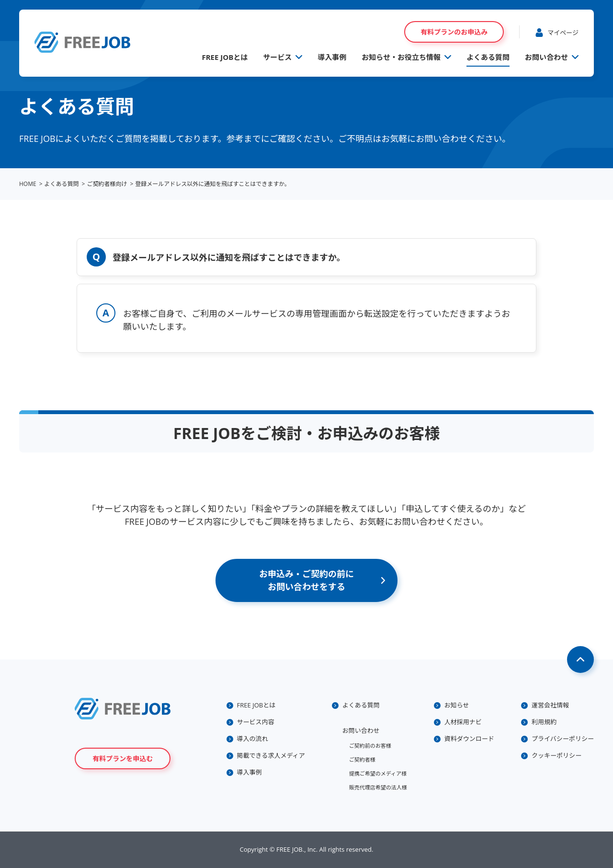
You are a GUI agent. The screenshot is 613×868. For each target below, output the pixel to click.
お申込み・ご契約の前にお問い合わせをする (306, 580)
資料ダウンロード (469, 739)
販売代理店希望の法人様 (378, 787)
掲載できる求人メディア (271, 755)
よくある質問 (488, 57)
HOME (28, 184)
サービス (277, 57)
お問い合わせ (546, 57)
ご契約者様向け (107, 184)
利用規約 (544, 722)
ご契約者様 (362, 759)
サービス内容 (256, 722)
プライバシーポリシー (563, 739)
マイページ (563, 33)
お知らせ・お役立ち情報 (401, 57)
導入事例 (332, 57)
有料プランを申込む (123, 758)
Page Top (580, 660)
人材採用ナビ (463, 722)
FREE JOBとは (225, 57)
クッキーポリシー (556, 755)
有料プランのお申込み (454, 32)
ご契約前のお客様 (370, 746)
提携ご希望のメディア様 (378, 773)
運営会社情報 (550, 705)
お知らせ (457, 705)
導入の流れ (253, 739)
